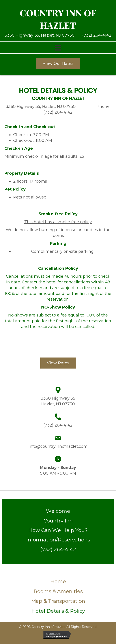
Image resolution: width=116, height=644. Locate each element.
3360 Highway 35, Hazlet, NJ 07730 (41, 35)
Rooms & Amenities (58, 591)
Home (58, 581)
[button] (58, 64)
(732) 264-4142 (97, 35)
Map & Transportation (58, 601)
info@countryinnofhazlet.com (58, 446)
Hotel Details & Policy (58, 611)
